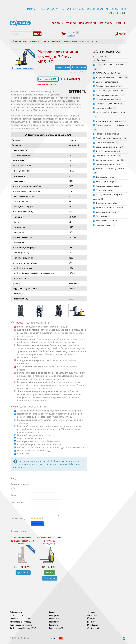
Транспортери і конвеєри (107, 181)
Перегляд (71, 36)
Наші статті (53, 625)
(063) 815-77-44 (57, 9)
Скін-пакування (103, 216)
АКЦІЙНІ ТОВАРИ (100, 60)
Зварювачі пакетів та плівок (108, 82)
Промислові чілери (105, 190)
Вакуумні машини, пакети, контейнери (112, 77)
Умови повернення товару (20, 622)
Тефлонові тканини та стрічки (108, 203)
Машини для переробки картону (109, 186)
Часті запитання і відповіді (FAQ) (23, 628)
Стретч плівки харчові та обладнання (111, 121)
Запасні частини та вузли (107, 221)
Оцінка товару (18, 519)
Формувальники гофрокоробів (108, 164)
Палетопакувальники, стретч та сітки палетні (111, 127)
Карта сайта (94, 628)
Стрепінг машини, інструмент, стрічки (111, 138)
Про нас (52, 612)
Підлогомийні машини (105, 225)
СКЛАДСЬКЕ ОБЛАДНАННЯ (108, 73)
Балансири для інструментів (107, 212)
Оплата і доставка (17, 615)
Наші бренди (54, 615)
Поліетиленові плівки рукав (108, 134)
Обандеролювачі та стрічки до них (110, 147)
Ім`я (13, 488)
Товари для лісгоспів (105, 177)
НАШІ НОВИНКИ (100, 56)
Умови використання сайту (20, 619)
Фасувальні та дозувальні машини (110, 95)
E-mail (14, 495)
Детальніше (23, 573)
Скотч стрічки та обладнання (108, 155)
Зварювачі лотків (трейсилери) (109, 86)
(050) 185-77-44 (77, 9)
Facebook (92, 622)
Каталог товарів (108, 52)
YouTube (92, 615)
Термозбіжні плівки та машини (109, 151)
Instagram (93, 625)
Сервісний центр (119, 13)
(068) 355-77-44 (37, 9)
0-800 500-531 (96, 9)
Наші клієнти (54, 619)
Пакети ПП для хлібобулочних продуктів (109, 114)
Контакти (91, 612)
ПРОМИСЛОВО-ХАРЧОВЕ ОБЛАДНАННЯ (110, 67)
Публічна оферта (17, 612)
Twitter (91, 619)
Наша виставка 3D (56, 628)
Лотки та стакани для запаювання (110, 90)
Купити (50, 573)
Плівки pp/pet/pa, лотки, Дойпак (109, 104)
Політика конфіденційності (21, 625)
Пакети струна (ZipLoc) (106, 108)
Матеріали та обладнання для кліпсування (110, 171)
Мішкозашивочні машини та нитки (110, 207)
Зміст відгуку (18, 502)
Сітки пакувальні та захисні (107, 142)
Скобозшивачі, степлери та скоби (110, 160)
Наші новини (54, 622)
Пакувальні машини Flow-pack (109, 99)
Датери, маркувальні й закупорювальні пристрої (109, 197)
